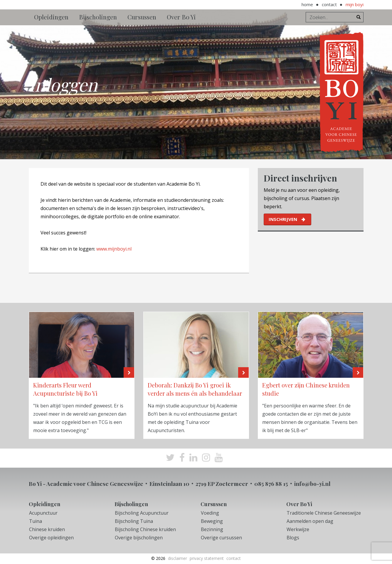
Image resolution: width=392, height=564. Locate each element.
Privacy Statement (207, 558)
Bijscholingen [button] (98, 17)
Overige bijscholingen (139, 538)
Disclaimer (178, 558)
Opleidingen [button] (51, 17)
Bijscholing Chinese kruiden (145, 529)
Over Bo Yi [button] (181, 17)
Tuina (36, 521)
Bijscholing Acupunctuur (142, 513)
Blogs (293, 538)
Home (307, 4)
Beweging (212, 521)
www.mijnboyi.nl (114, 249)
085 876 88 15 (271, 484)
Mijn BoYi (355, 4)
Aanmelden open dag (310, 521)
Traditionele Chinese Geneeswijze (324, 513)
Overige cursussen (221, 538)
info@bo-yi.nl (312, 484)
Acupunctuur (43, 513)
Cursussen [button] (142, 17)
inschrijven (283, 219)
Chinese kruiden (47, 529)
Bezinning (212, 529)
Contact (329, 4)
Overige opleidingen (51, 538)
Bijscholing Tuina (134, 521)
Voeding (210, 513)
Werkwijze (298, 529)
